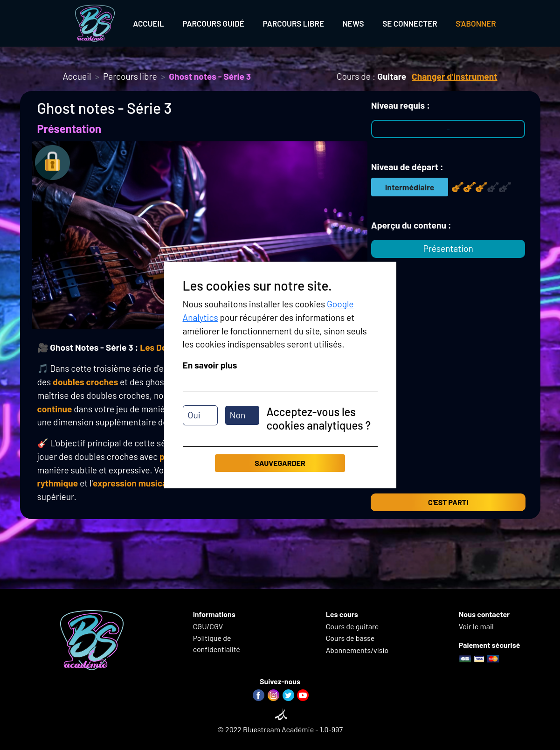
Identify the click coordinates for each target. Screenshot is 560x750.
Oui (194, 415)
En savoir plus (210, 365)
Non (238, 415)
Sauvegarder (280, 463)
